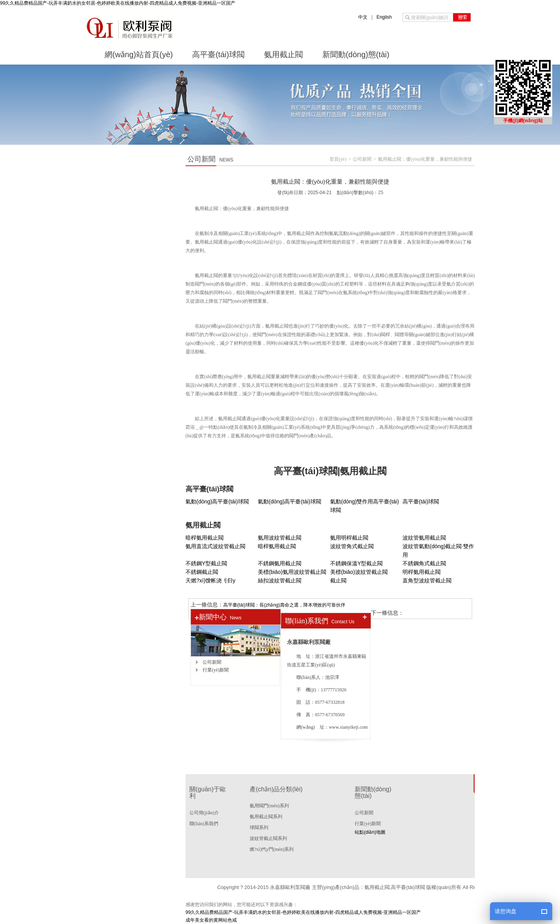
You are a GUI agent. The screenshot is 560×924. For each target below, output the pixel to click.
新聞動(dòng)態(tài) (356, 54)
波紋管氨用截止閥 (424, 538)
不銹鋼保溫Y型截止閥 (356, 563)
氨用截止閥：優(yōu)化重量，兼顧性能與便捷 (425, 159)
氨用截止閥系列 (266, 817)
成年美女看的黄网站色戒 (211, 920)
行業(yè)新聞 (216, 670)
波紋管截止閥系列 (268, 838)
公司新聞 (362, 159)
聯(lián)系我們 (204, 824)
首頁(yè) (338, 159)
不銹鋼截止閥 (202, 572)
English (384, 17)
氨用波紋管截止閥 (280, 538)
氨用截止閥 (283, 54)
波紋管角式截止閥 (352, 546)
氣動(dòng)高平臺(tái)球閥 (217, 501)
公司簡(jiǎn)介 (204, 813)
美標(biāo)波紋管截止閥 (359, 572)
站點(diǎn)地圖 (370, 832)
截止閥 (338, 580)
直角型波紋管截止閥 (427, 580)
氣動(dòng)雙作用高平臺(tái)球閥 (365, 506)
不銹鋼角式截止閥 (424, 563)
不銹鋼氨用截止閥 (280, 563)
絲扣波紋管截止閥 (280, 580)
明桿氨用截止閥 (422, 572)
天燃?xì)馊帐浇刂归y (210, 580)
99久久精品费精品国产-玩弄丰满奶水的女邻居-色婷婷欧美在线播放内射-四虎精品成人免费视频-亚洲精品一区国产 (118, 3)
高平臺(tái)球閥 (218, 54)
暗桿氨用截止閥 (205, 538)
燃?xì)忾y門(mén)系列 (272, 849)
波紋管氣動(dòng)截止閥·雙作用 (438, 551)
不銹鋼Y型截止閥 (206, 563)
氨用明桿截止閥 (349, 538)
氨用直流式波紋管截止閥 (215, 546)
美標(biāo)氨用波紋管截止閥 (292, 572)
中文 (363, 17)
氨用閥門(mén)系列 (269, 806)
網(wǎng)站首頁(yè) (139, 54)
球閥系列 (259, 828)
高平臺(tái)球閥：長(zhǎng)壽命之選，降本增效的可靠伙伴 (284, 605)
